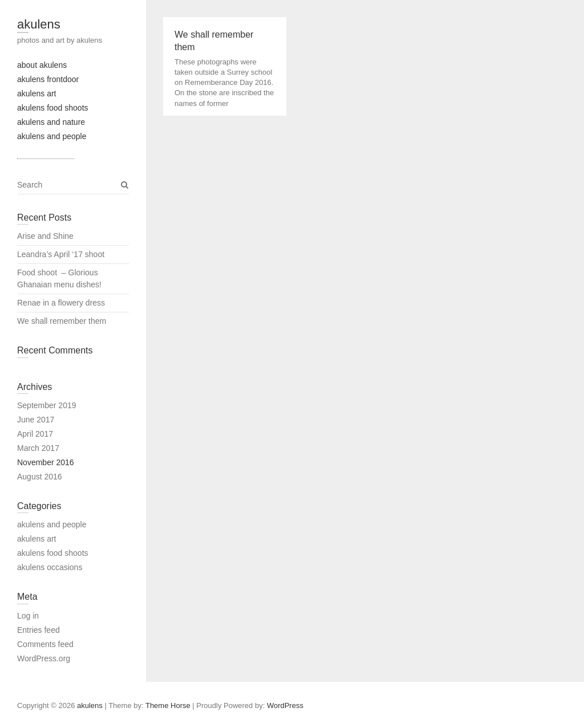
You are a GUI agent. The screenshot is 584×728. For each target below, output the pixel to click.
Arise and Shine (45, 236)
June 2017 (36, 420)
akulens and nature (51, 122)
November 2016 (46, 462)
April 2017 (35, 434)
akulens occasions (50, 567)
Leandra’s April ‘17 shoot (61, 254)
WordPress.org (44, 658)
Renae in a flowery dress (62, 303)
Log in (28, 616)
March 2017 (38, 448)
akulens (39, 24)
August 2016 (40, 477)
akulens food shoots (53, 108)
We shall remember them (63, 321)
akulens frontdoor (48, 79)
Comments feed (45, 644)
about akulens (42, 65)
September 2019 (47, 405)
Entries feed (38, 630)
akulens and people (52, 136)
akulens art (36, 93)
